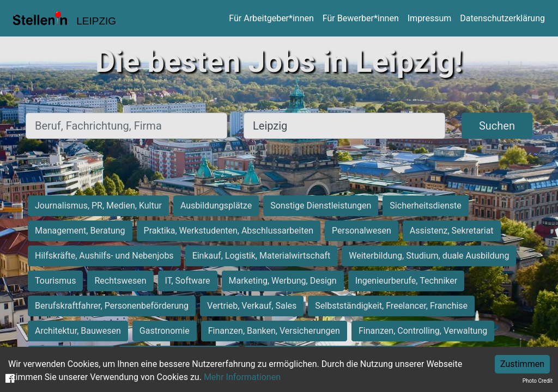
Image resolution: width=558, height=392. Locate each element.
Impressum (430, 18)
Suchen (497, 126)
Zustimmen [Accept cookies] (522, 364)
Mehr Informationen (242, 377)
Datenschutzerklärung (502, 18)
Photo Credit (538, 381)
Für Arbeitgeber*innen (271, 18)
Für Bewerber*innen (361, 18)
